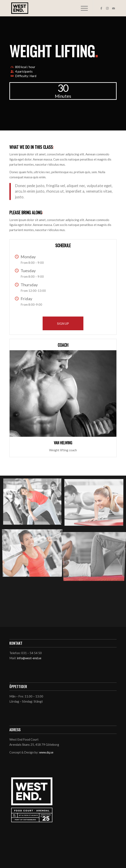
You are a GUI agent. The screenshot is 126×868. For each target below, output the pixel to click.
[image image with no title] (34, 503)
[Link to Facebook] (101, 8)
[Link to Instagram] (107, 8)
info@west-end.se (29, 658)
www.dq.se (46, 752)
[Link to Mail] (114, 8)
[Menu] (82, 8)
